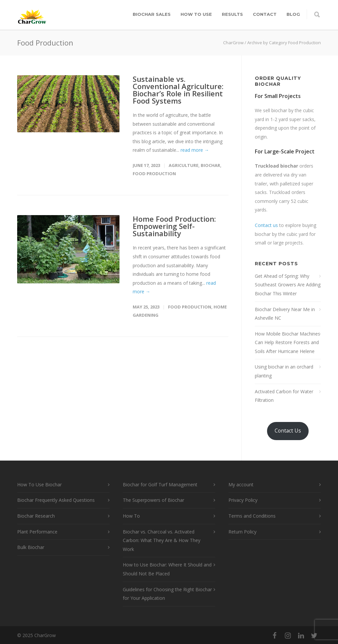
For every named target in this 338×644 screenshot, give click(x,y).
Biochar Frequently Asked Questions (56, 500)
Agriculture (184, 165)
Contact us (266, 225)
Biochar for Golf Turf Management (160, 484)
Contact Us (288, 431)
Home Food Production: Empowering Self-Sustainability (174, 226)
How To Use (196, 14)
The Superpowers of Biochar (153, 500)
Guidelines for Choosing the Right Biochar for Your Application (167, 594)
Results (232, 14)
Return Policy (242, 532)
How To (131, 516)
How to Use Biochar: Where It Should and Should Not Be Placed (167, 569)
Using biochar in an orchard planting (284, 371)
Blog (293, 14)
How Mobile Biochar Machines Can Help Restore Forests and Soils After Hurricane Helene (287, 342)
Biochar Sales (152, 14)
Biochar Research (36, 516)
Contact (265, 14)
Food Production (154, 174)
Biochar (210, 165)
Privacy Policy (243, 500)
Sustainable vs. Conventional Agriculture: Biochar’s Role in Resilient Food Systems (178, 90)
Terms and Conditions (252, 516)
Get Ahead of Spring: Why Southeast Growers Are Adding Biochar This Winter (288, 285)
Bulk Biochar (31, 547)
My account (241, 484)
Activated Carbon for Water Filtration (284, 396)
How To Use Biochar (39, 484)
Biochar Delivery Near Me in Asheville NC (285, 314)
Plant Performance (37, 532)
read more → (195, 150)
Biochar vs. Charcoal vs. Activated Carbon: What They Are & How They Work (162, 540)
